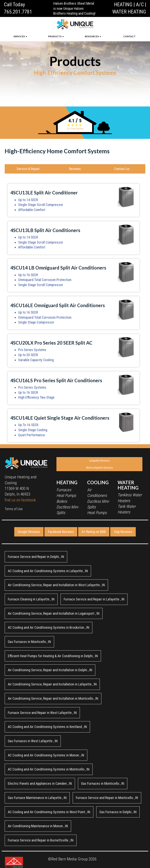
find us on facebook (20, 500)
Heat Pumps (66, 496)
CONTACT (129, 36)
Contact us (122, 169)
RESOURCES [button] (93, 36)
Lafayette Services (100, 461)
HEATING (123, 4)
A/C (140, 4)
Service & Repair (28, 169)
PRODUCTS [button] (56, 36)
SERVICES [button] (20, 36)
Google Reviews (29, 532)
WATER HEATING (129, 12)
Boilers (62, 501)
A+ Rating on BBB (94, 532)
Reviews (75, 169)
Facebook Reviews (61, 532)
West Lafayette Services (100, 468)
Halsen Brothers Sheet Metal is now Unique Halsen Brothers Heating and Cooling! (74, 8)
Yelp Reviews (123, 532)
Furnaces (64, 490)
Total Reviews (75, 129)
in (36, 557)
